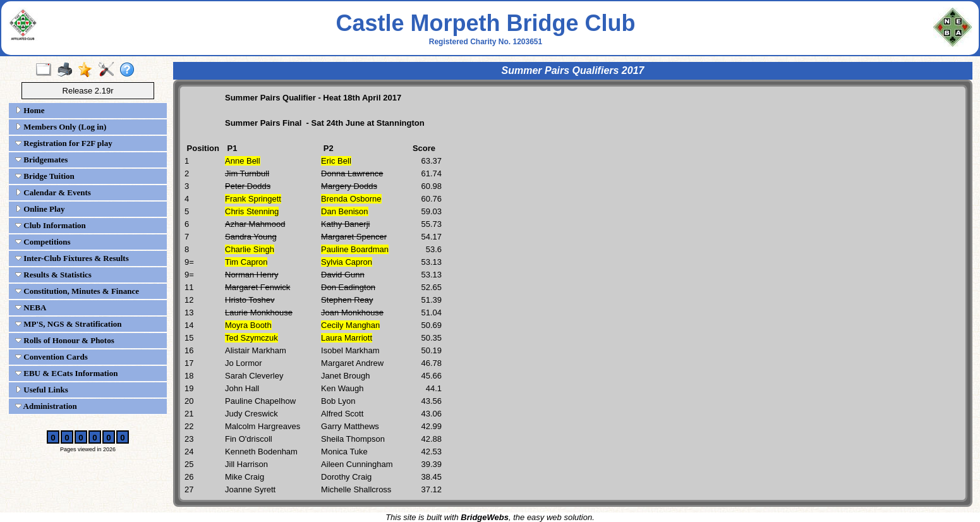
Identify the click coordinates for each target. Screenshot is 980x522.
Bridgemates (41, 160)
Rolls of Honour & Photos (65, 340)
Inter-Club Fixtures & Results (72, 258)
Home (30, 110)
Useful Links (42, 390)
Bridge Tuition (45, 176)
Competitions (43, 242)
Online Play (40, 209)
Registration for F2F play (64, 143)
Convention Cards (51, 357)
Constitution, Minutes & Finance (77, 291)
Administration (46, 406)
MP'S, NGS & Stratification (69, 324)
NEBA (31, 307)
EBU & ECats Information (66, 373)
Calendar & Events (53, 192)
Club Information (51, 225)
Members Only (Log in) (61, 127)
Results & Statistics (53, 275)
